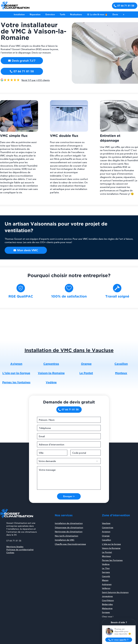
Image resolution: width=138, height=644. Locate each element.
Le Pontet (107, 552)
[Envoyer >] (69, 496)
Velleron (106, 588)
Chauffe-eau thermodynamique (70, 544)
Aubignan (107, 584)
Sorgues (106, 612)
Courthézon (108, 600)
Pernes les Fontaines (112, 560)
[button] (115, 14)
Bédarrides (107, 604)
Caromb (106, 576)
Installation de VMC (65, 540)
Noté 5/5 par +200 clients (36, 80)
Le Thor (106, 568)
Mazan (105, 580)
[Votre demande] (69, 461)
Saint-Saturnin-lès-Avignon (115, 592)
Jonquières (107, 596)
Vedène (106, 564)
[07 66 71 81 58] (125, 6)
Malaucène (107, 608)
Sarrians (106, 572)
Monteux (106, 556)
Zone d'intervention (116, 515)
